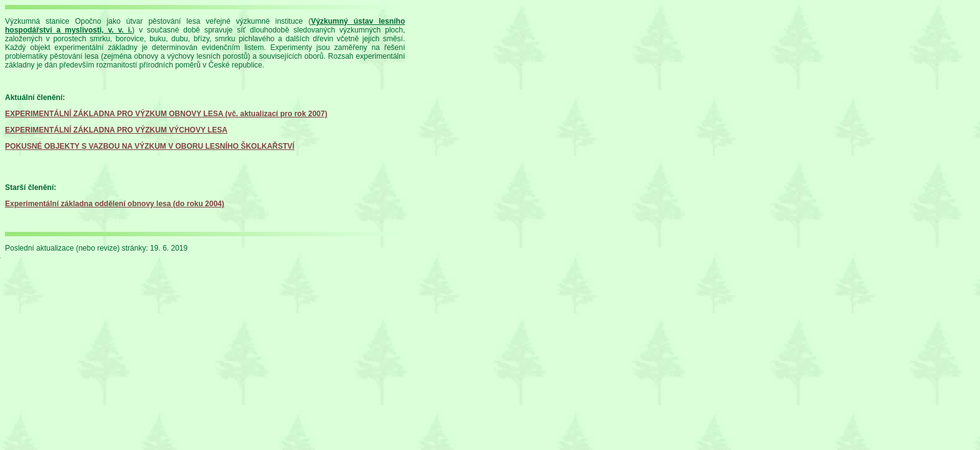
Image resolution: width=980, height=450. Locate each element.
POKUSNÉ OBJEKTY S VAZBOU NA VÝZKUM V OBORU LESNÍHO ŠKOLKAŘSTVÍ (150, 146)
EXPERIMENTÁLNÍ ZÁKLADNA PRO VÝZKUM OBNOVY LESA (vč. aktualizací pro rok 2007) (166, 114)
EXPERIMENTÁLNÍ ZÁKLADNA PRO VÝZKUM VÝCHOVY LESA (116, 130)
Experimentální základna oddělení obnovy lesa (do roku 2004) (115, 204)
